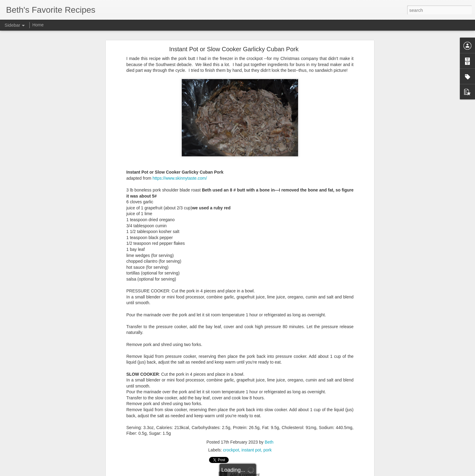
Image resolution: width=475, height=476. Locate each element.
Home (38, 25)
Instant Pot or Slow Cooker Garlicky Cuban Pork (234, 32)
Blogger (256, 473)
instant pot (251, 433)
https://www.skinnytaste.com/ (180, 161)
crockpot (231, 433)
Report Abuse (274, 473)
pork (267, 433)
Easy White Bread (29, 460)
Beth (269, 425)
